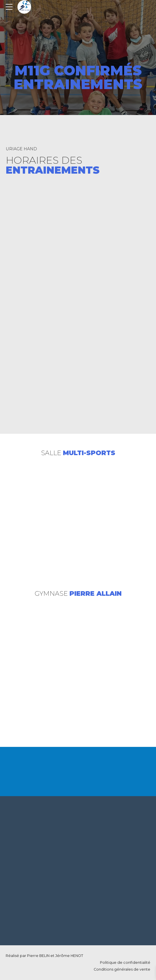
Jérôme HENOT (69, 956)
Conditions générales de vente (122, 969)
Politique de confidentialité (125, 962)
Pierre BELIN (38, 956)
